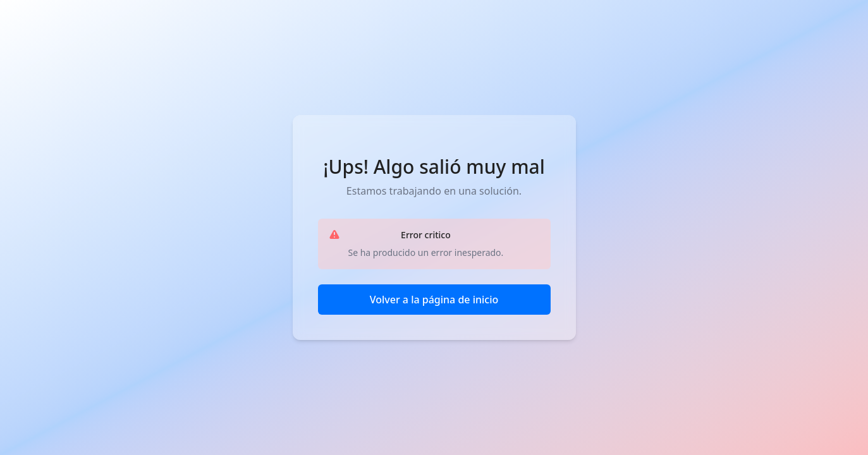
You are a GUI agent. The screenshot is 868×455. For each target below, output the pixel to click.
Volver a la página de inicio (434, 300)
